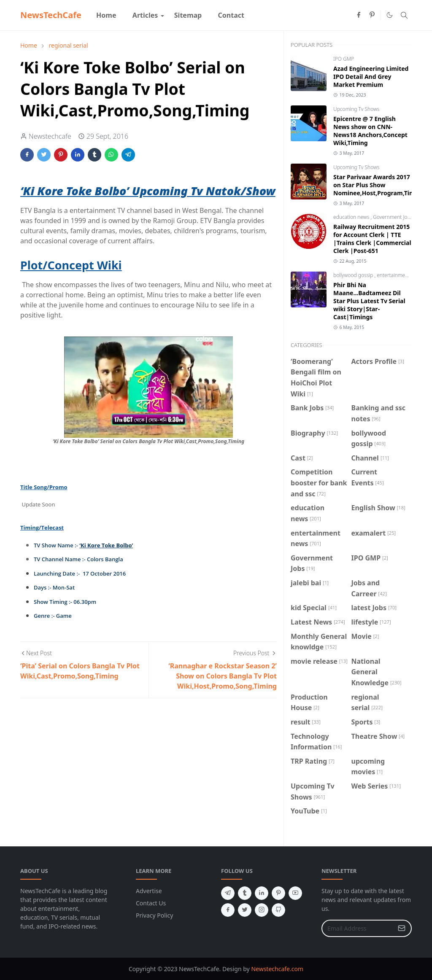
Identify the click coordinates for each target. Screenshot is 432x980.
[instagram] (262, 910)
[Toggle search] (404, 15)
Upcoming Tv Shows (356, 109)
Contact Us (151, 903)
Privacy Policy (154, 915)
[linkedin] (262, 893)
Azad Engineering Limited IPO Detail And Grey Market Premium (371, 77)
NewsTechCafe (51, 15)
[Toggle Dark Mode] (390, 15)
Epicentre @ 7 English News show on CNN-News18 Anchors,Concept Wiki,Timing (370, 131)
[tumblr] (245, 893)
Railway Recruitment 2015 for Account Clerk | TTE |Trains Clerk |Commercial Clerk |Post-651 (372, 239)
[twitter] (245, 910)
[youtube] (295, 893)
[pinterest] (372, 15)
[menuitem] (106, 15)
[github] (278, 910)
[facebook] (359, 15)
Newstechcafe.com (277, 969)
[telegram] (228, 893)
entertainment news (400, 275)
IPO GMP (344, 59)
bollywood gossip (354, 275)
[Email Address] (358, 928)
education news (352, 217)
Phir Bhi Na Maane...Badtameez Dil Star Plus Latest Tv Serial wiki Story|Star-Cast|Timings (369, 301)
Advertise (149, 891)
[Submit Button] (402, 928)
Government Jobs (393, 217)
